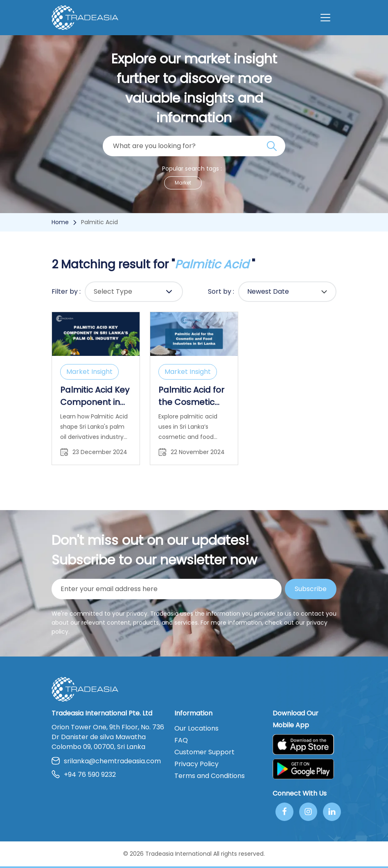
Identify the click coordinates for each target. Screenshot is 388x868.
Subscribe (311, 589)
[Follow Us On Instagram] (308, 812)
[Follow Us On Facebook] (284, 812)
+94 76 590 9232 (84, 775)
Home (60, 222)
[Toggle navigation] (325, 18)
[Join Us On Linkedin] (332, 812)
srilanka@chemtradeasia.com (106, 761)
